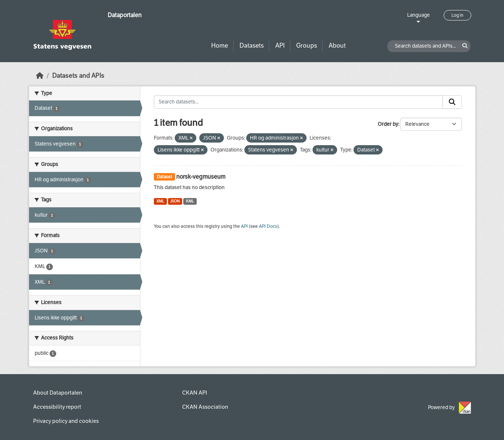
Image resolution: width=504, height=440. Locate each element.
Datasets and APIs (78, 76)
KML (190, 201)
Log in (457, 15)
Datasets (252, 46)
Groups (307, 46)
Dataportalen (125, 15)
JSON (175, 201)
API (280, 46)
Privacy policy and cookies (66, 421)
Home (220, 46)
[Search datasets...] (298, 102)
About (337, 46)
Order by (388, 124)
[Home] (40, 76)
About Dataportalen (58, 393)
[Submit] (452, 102)
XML (160, 201)
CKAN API (195, 393)
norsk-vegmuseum (201, 177)
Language (419, 15)
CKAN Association (205, 407)
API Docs (268, 226)
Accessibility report (57, 407)
